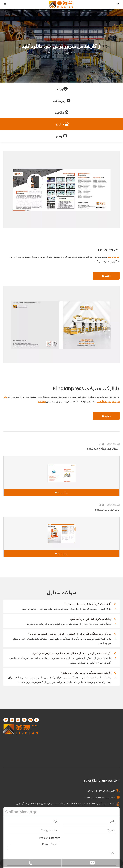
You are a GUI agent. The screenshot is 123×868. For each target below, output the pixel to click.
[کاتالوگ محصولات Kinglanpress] (61, 325)
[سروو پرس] (61, 190)
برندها (62, 89)
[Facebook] (37, 720)
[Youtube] (18, 720)
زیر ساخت (61, 101)
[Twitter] (24, 720)
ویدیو (61, 136)
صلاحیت (62, 112)
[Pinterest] (6, 720)
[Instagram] (12, 720)
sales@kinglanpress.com (102, 780)
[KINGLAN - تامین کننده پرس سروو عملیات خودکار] (21, 741)
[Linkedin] (30, 720)
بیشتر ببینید (62, 493)
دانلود (106, 276)
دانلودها (61, 124)
